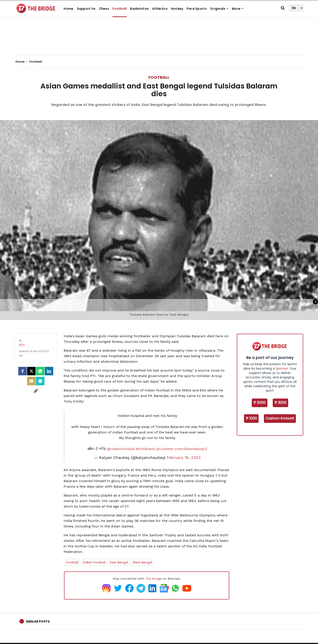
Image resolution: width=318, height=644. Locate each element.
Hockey (177, 9)
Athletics (160, 9)
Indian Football (94, 562)
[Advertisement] (159, 42)
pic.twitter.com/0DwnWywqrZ (182, 449)
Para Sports (197, 9)
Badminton (139, 9)
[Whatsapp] (40, 371)
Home (68, 9)
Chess (104, 9)
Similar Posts (38, 621)
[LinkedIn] (49, 371)
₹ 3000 (280, 403)
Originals (219, 9)
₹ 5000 (260, 403)
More (238, 9)
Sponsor (282, 368)
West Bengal (142, 562)
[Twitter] (31, 371)
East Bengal (119, 562)
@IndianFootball (121, 449)
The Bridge (154, 579)
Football (120, 9)
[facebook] (23, 371)
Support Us (86, 9)
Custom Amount (280, 418)
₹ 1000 (251, 418)
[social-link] (36, 391)
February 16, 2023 (184, 458)
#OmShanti (146, 449)
